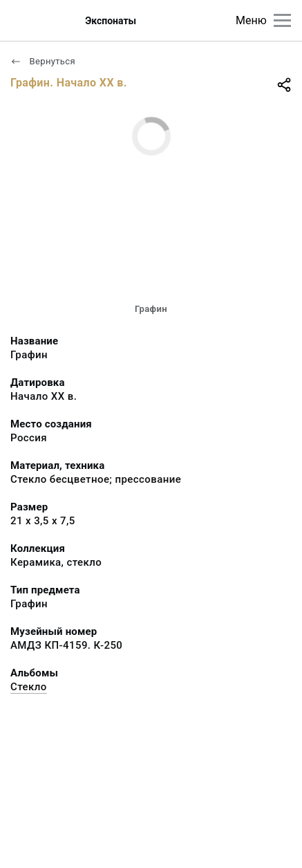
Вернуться (43, 61)
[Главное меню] (282, 20)
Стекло (29, 687)
